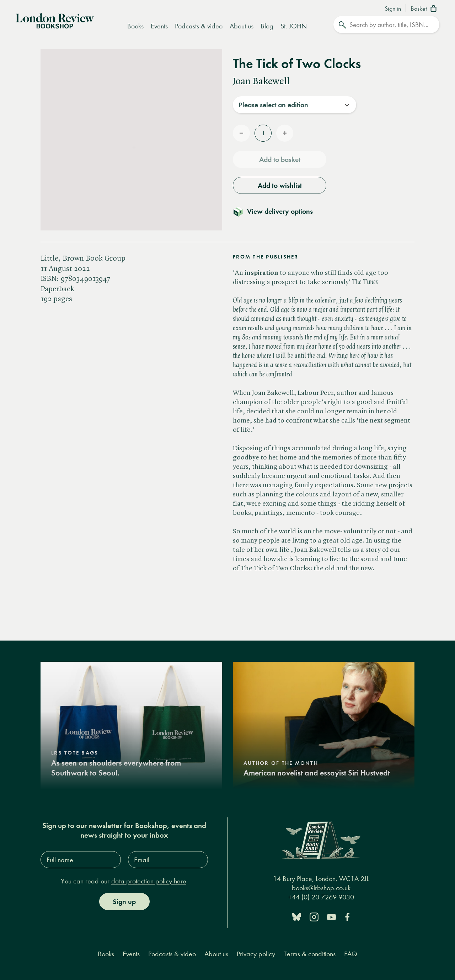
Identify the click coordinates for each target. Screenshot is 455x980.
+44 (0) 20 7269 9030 (321, 897)
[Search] (386, 24)
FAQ (351, 954)
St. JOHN (294, 26)
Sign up (124, 902)
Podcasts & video (199, 26)
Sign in (393, 9)
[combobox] (295, 105)
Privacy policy (256, 954)
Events (159, 26)
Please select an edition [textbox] (273, 105)
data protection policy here (149, 881)
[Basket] (425, 9)
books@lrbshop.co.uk (321, 888)
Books (135, 26)
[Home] (55, 20)
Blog (267, 26)
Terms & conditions (310, 954)
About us (242, 26)
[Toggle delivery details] (277, 211)
